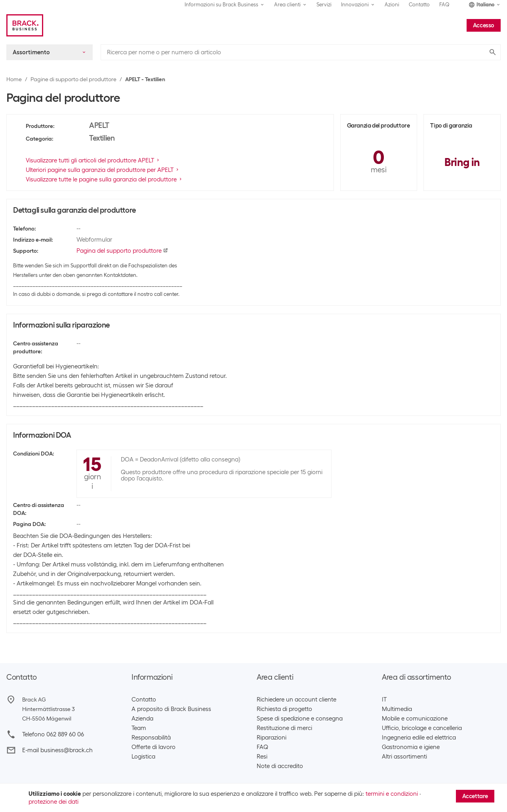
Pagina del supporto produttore (122, 251)
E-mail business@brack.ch (57, 750)
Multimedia (397, 709)
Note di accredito (280, 766)
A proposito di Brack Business (171, 709)
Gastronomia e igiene (411, 747)
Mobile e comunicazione (415, 719)
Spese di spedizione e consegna (300, 719)
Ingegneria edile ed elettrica (419, 738)
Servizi (324, 5)
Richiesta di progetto (284, 709)
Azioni (392, 5)
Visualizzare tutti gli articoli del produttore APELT (93, 160)
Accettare (475, 796)
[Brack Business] (25, 25)
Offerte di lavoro (153, 747)
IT (384, 700)
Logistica (143, 757)
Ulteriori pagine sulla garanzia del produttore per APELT (103, 170)
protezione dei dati (53, 802)
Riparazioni (272, 738)
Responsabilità (151, 738)
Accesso (484, 25)
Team (139, 728)
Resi (262, 757)
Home (14, 79)
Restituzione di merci (284, 728)
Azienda (142, 719)
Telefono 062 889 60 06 (53, 734)
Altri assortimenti (404, 757)
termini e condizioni (392, 794)
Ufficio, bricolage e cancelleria (422, 728)
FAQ (444, 5)
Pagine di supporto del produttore (73, 79)
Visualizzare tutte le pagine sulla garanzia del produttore (104, 179)
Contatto (419, 5)
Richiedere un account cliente (296, 700)
